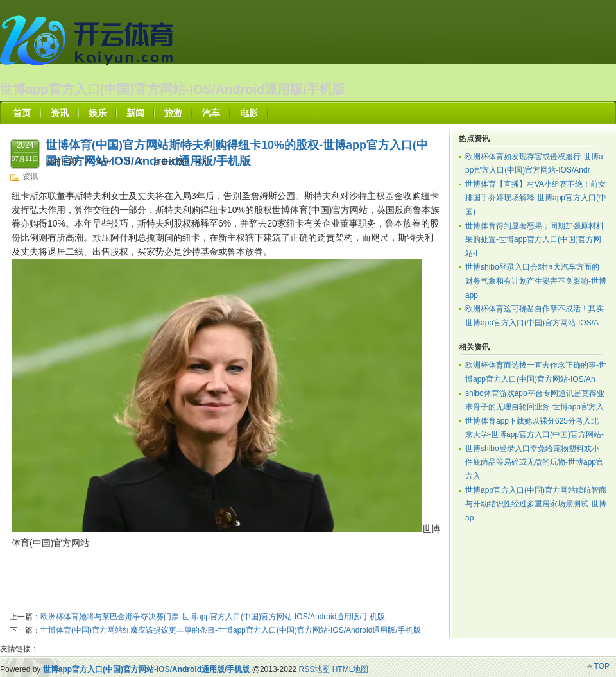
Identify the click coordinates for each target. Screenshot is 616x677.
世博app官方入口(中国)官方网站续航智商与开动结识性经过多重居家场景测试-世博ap (536, 504)
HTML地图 (351, 669)
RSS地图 (315, 669)
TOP (602, 666)
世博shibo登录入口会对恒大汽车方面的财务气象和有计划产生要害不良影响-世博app (536, 281)
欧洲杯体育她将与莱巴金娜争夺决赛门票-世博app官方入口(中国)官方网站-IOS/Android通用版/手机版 (213, 617)
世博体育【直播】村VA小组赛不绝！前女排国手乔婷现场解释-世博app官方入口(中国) (536, 198)
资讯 (30, 176)
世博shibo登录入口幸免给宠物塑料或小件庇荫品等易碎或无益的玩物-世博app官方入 (535, 462)
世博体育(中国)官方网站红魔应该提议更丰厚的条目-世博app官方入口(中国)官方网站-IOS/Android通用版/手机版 (231, 630)
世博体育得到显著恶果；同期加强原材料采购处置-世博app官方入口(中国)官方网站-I (535, 240)
